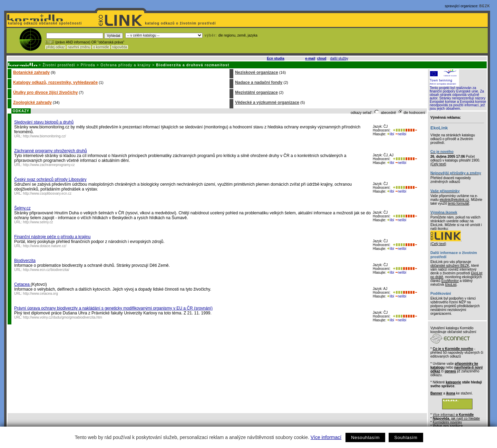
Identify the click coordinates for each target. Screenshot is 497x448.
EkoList (451, 285)
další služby (339, 59)
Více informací (326, 437)
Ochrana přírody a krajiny (126, 65)
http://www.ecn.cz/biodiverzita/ (46, 270)
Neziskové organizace (257, 72)
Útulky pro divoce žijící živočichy (45, 92)
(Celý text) (438, 164)
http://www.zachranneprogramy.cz (49, 165)
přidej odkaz (55, 47)
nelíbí (401, 134)
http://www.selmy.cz (38, 222)
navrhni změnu (79, 47)
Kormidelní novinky (447, 422)
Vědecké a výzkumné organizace (267, 103)
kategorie (453, 382)
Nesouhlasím (365, 437)
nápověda (120, 47)
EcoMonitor (450, 281)
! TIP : (50, 42)
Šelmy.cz (22, 208)
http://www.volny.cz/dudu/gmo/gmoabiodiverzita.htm (63, 317)
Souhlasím (406, 437)
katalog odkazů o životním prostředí (181, 23)
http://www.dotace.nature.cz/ (45, 246)
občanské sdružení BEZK (450, 266)
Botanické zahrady (31, 72)
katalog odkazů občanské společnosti (44, 23)
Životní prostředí (59, 65)
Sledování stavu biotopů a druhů (44, 122)
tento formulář (459, 203)
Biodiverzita (25, 261)
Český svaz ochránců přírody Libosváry (50, 179)
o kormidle (101, 47)
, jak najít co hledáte (456, 418)
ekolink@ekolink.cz (454, 200)
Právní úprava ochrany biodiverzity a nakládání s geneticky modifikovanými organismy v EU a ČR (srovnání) (113, 308)
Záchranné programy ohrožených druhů (51, 151)
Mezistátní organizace (256, 92)
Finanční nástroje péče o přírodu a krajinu (52, 237)
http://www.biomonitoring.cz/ (45, 136)
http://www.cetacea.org (41, 294)
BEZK (485, 6)
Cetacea (22, 284)
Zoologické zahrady (32, 103)
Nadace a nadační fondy (259, 82)
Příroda (88, 65)
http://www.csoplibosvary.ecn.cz (47, 193)
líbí (391, 134)
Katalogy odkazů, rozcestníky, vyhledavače (55, 82)
